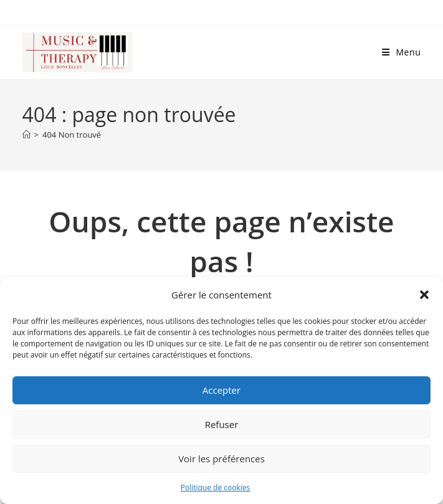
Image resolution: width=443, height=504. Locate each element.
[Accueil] (26, 135)
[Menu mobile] (402, 52)
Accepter (221, 390)
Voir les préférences (221, 459)
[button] (424, 295)
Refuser (222, 424)
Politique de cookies (216, 487)
